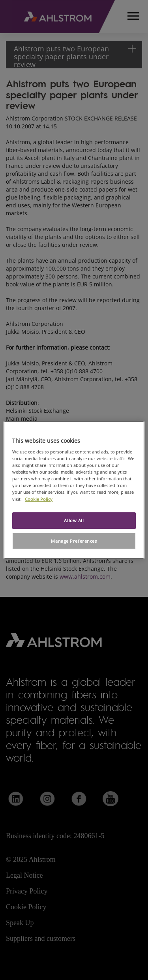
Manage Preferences (74, 541)
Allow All (74, 520)
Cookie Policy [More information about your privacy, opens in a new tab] (39, 499)
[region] (74, 490)
